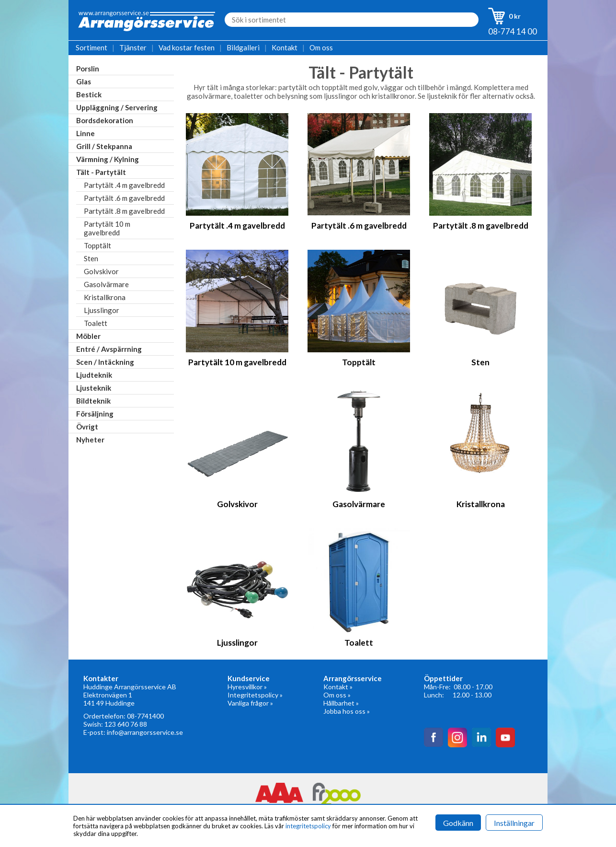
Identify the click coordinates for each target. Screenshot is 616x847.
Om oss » (337, 695)
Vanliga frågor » (250, 703)
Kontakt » (338, 687)
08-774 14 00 (513, 31)
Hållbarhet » (341, 703)
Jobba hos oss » (347, 711)
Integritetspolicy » (255, 695)
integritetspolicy (308, 826)
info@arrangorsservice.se (145, 732)
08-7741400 (145, 716)
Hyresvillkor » (247, 687)
